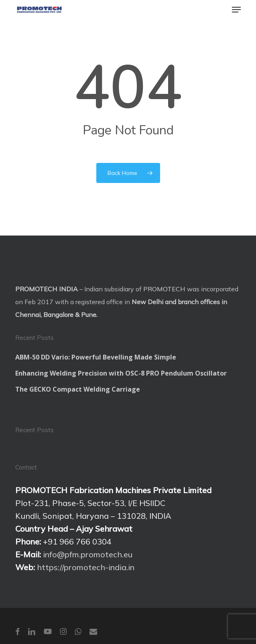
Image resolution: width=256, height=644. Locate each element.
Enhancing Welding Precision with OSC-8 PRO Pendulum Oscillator (121, 373)
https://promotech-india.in (86, 567)
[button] (236, 10)
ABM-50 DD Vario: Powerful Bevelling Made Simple (96, 357)
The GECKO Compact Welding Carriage (78, 389)
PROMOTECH (164, 289)
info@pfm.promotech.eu (88, 554)
